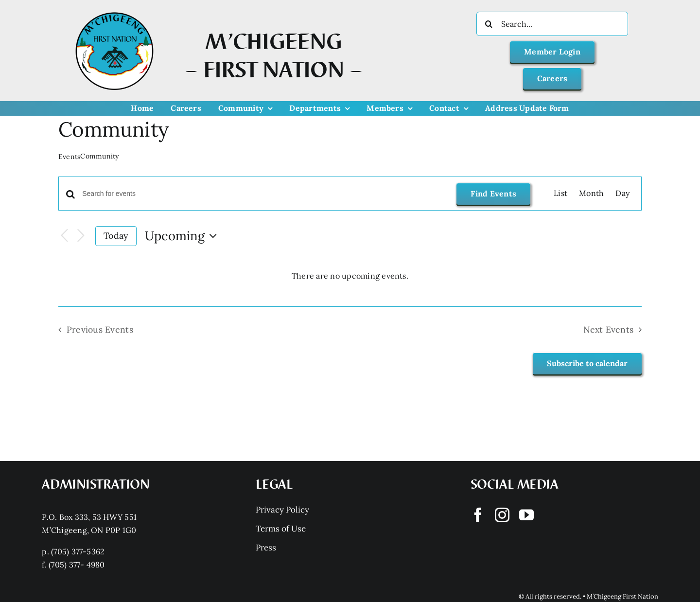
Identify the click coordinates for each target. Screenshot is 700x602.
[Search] (489, 24)
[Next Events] (81, 236)
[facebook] (478, 515)
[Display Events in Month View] (591, 194)
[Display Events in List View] (560, 194)
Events (69, 157)
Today (116, 236)
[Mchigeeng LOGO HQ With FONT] (114, 12)
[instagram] (502, 515)
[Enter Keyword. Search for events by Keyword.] (263, 194)
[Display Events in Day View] (622, 194)
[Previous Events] (64, 236)
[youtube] (526, 515)
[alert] (350, 276)
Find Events (493, 194)
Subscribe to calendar (587, 363)
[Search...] (552, 24)
